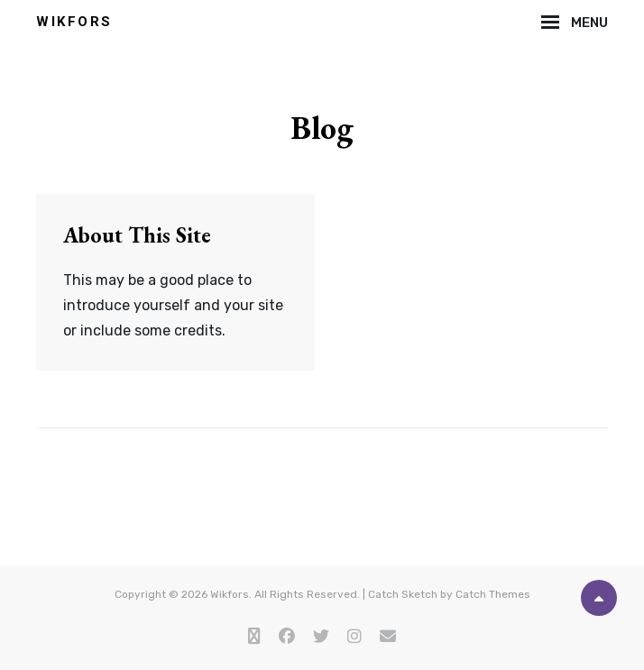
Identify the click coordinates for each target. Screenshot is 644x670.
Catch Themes (493, 594)
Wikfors (74, 22)
